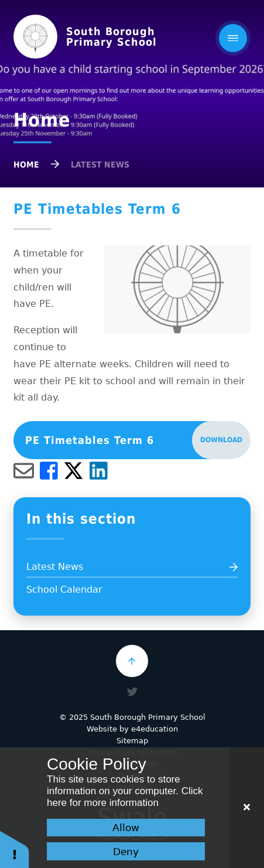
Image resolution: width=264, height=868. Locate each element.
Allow (126, 828)
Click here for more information (125, 797)
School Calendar (64, 590)
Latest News (100, 165)
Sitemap (132, 741)
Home (26, 165)
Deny (126, 852)
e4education (155, 729)
